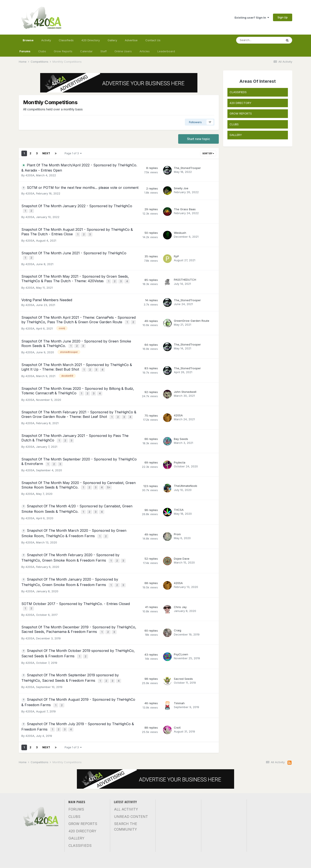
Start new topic (198, 139)
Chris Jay (180, 584)
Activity (46, 40)
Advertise (131, 40)
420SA (30, 175)
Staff (104, 51)
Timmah (179, 675)
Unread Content (131, 787)
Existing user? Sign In (252, 18)
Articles (145, 51)
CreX (177, 698)
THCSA (179, 493)
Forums (25, 51)
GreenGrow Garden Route (192, 315)
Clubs (42, 51)
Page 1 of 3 (73, 153)
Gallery (112, 40)
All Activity (126, 779)
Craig (178, 607)
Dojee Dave (182, 539)
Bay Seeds (181, 426)
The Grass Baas (185, 209)
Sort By (208, 153)
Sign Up (283, 17)
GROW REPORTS (241, 113)
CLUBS (234, 124)
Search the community (126, 796)
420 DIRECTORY (240, 103)
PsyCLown (181, 629)
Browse (28, 42)
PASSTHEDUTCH (185, 275)
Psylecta (180, 448)
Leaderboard (166, 51)
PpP (176, 253)
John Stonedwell (185, 382)
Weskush (180, 231)
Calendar (86, 51)
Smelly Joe (181, 188)
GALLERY (236, 135)
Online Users (123, 51)
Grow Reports (63, 51)
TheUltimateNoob (186, 470)
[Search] (259, 40)
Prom (177, 516)
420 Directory (91, 40)
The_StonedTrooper (187, 168)
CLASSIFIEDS (238, 92)
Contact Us (153, 40)
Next (46, 153)
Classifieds (66, 40)
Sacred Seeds (183, 652)
